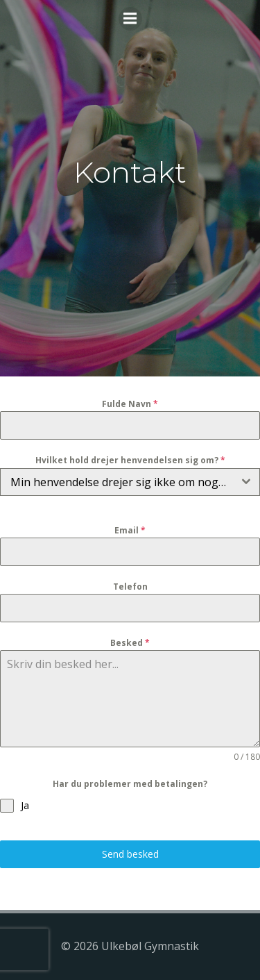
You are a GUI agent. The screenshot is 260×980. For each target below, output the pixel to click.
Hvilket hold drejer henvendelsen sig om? (130, 460)
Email (130, 530)
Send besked (130, 854)
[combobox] (130, 482)
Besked (130, 643)
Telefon (130, 587)
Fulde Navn (130, 404)
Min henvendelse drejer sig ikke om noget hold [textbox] (122, 482)
